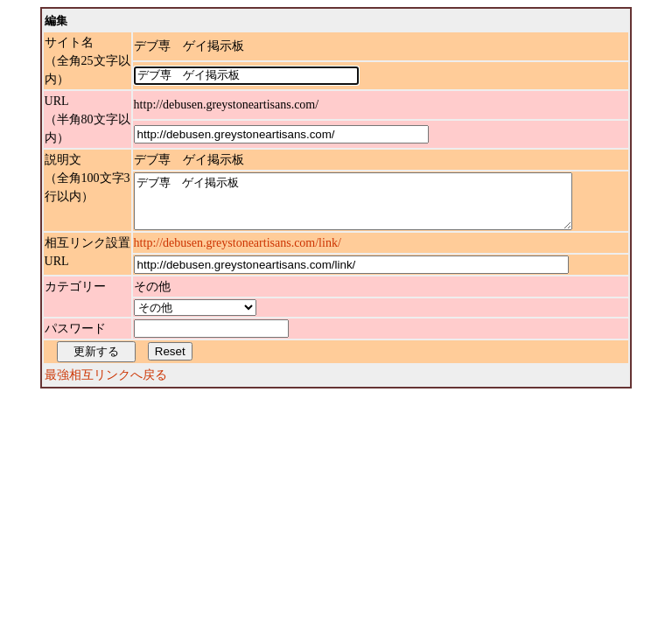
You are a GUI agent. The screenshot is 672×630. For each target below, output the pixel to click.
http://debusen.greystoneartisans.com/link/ (238, 253)
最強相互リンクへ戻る (106, 385)
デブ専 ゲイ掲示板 (379, 206)
